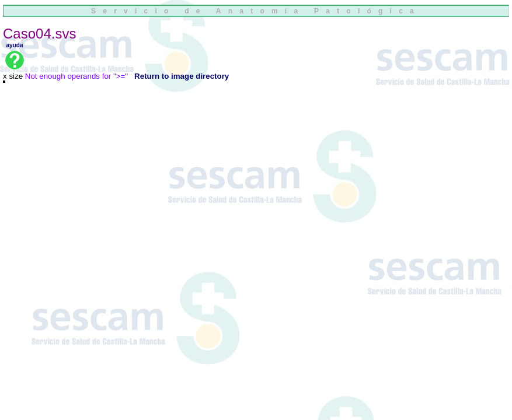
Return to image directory (182, 76)
